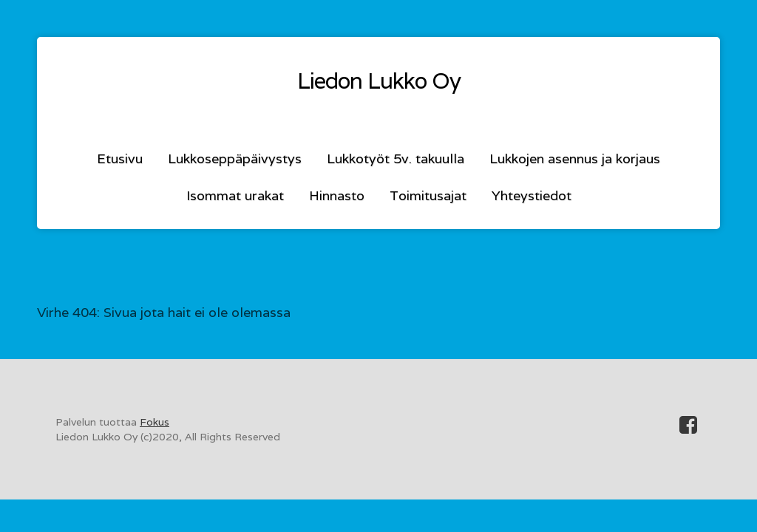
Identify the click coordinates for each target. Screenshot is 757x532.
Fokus (155, 422)
